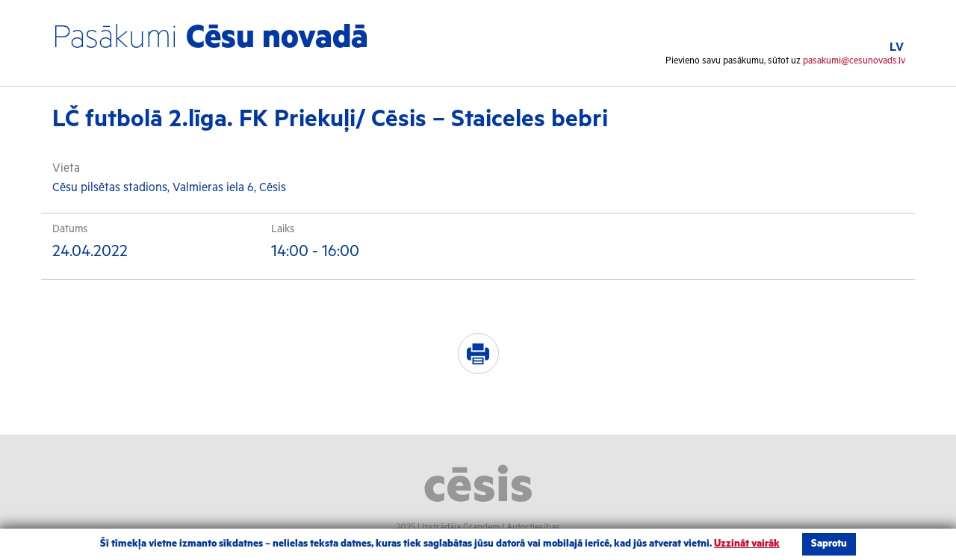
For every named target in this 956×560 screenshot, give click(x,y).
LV (897, 47)
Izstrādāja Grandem (461, 528)
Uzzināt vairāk (747, 544)
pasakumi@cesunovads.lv (854, 61)
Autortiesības (533, 528)
